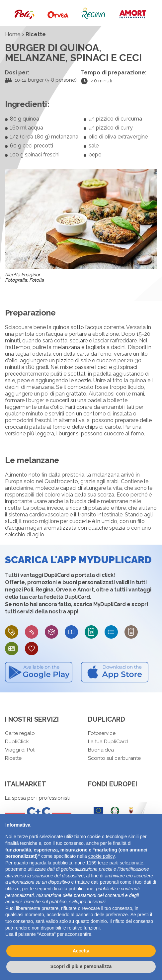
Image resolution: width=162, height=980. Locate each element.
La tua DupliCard (108, 742)
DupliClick (17, 742)
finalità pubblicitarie (74, 889)
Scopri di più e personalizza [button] (81, 966)
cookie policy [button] (101, 856)
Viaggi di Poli (20, 750)
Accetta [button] (81, 951)
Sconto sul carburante (114, 758)
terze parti (108, 863)
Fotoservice (102, 733)
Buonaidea (101, 750)
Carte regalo (20, 733)
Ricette (13, 758)
